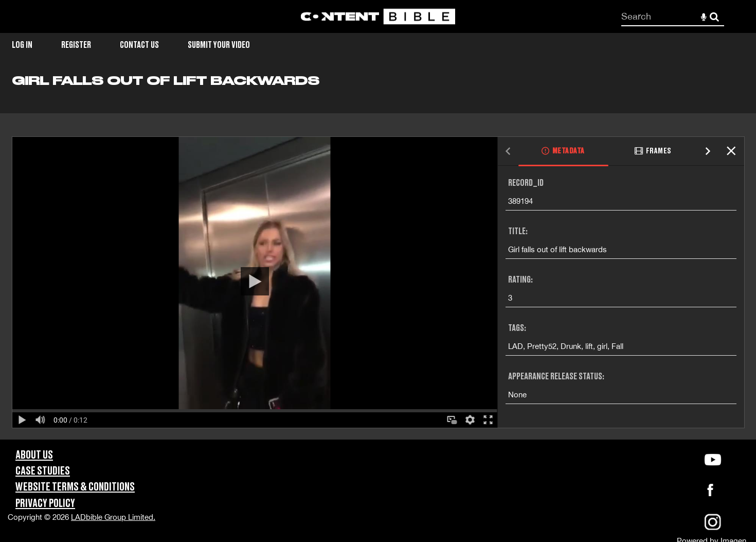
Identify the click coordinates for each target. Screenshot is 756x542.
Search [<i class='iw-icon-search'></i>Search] (714, 16)
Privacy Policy (45, 504)
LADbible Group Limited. (113, 517)
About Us (34, 455)
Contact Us (139, 45)
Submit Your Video (219, 45)
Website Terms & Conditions (75, 487)
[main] (378, 256)
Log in (22, 45)
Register (76, 45)
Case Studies (43, 471)
